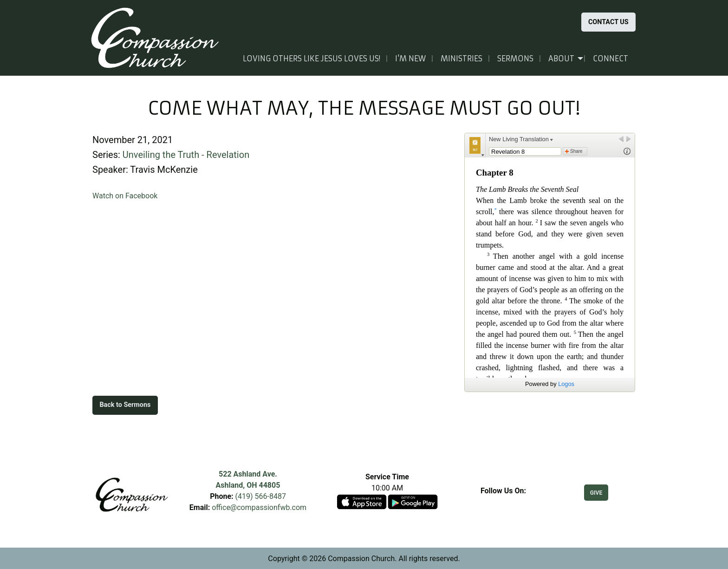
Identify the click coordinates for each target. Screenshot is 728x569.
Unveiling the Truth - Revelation (186, 155)
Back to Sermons (125, 405)
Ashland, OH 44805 (248, 485)
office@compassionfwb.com (259, 507)
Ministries (461, 59)
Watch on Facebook (125, 196)
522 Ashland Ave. (248, 474)
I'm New (410, 59)
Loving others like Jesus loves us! (312, 59)
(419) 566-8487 (261, 496)
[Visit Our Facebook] (503, 502)
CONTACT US (608, 22)
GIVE (596, 493)
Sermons (515, 59)
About (561, 59)
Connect (611, 59)
